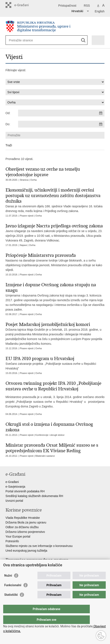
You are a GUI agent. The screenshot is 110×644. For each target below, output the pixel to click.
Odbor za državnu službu (22, 527)
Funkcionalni (13, 594)
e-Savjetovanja (15, 487)
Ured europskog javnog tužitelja (26, 551)
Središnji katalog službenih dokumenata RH (34, 496)
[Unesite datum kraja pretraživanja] (61, 124)
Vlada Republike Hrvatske (23, 518)
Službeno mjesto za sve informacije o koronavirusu (39, 546)
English (100, 11)
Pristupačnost (67, 6)
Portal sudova (15, 568)
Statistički (11, 603)
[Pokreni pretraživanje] (83, 40)
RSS (87, 6)
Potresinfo (12, 541)
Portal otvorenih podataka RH (25, 491)
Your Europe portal (18, 536)
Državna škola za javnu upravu (26, 522)
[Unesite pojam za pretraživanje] (24, 40)
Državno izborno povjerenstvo (25, 532)
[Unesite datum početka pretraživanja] (61, 113)
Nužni (8, 584)
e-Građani (12, 482)
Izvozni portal (14, 501)
